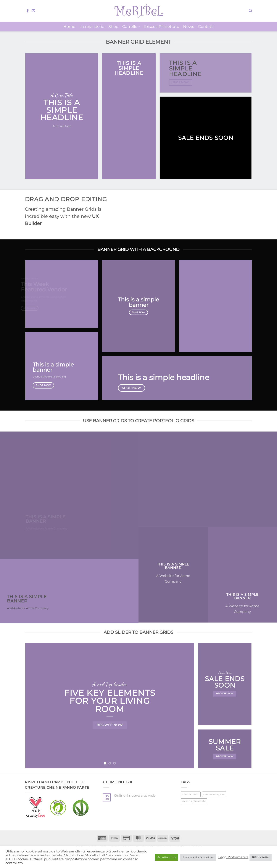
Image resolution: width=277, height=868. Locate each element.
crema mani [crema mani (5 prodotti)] (191, 794)
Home (69, 26)
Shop (113, 26)
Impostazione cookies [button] (198, 857)
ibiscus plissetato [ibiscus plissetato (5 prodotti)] (194, 801)
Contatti (206, 26)
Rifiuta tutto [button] (261, 857)
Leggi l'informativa (233, 857)
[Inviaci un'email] (33, 11)
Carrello (131, 26)
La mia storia (92, 26)
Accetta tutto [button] (166, 857)
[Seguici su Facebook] (28, 11)
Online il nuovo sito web (135, 796)
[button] (250, 11)
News (189, 26)
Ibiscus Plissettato (162, 26)
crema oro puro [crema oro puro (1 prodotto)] (214, 794)
